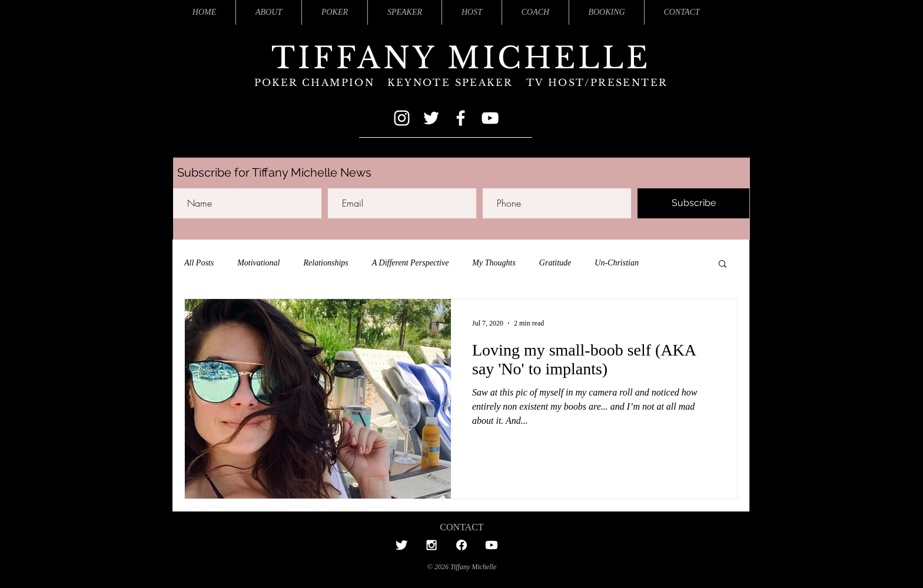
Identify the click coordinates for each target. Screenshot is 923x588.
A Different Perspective (411, 263)
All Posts (199, 263)
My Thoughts (494, 263)
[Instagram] (402, 118)
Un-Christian (617, 263)
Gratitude (555, 263)
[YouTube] (490, 118)
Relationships (326, 263)
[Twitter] (431, 118)
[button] (723, 265)
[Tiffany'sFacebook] (462, 545)
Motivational (258, 263)
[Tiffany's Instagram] (431, 545)
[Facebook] (461, 118)
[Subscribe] (693, 203)
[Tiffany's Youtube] (492, 545)
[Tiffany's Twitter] (401, 545)
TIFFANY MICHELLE (461, 58)
